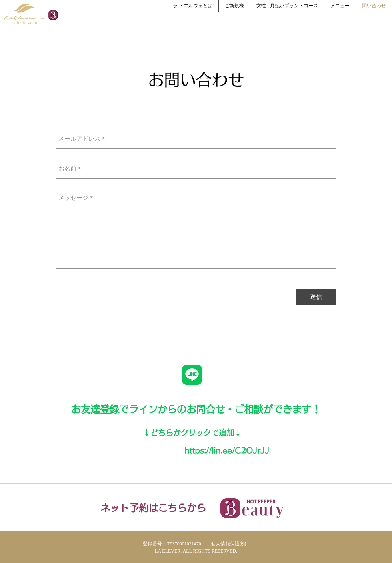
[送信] (316, 297)
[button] (234, 6)
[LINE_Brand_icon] (192, 375)
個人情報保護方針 (230, 544)
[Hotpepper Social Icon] (53, 15)
